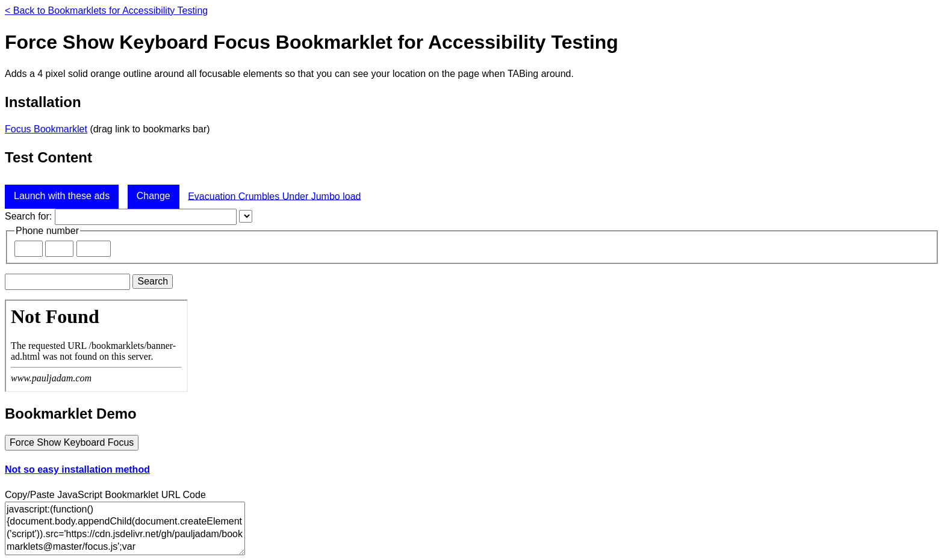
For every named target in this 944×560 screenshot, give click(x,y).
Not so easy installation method (77, 469)
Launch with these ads (62, 196)
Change (154, 196)
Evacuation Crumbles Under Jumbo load (274, 196)
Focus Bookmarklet (46, 129)
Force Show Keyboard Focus (72, 442)
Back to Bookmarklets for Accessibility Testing (106, 11)
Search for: (28, 216)
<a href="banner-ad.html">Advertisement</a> (96, 346)
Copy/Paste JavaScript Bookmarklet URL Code (105, 495)
